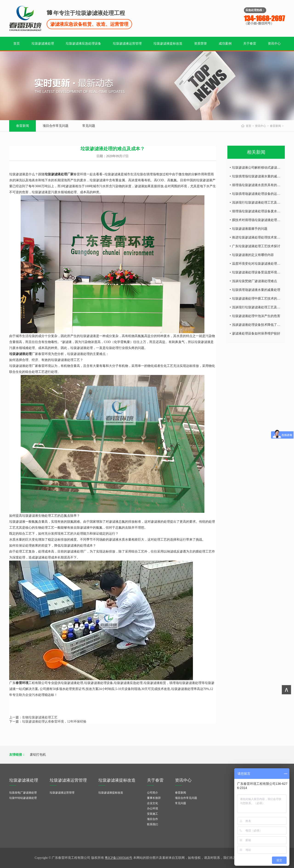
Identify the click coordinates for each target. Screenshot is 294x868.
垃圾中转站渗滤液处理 (23, 798)
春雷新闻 (23, 126)
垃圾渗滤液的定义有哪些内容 (253, 255)
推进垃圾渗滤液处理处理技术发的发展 (259, 237)
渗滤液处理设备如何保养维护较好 (256, 333)
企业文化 (153, 803)
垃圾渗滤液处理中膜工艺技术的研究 (258, 299)
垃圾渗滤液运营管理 (127, 44)
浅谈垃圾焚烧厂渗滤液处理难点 (254, 281)
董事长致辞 (154, 798)
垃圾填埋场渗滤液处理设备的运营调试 (259, 194)
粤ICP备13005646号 (119, 858)
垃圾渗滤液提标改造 (168, 44)
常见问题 (89, 126)
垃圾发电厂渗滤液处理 (23, 793)
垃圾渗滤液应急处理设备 (83, 44)
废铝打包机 (38, 755)
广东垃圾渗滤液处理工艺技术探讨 (256, 246)
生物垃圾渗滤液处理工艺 (40, 717)
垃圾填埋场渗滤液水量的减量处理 (256, 290)
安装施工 (153, 814)
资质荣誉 (201, 44)
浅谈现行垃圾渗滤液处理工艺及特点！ (259, 203)
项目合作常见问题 (56, 126)
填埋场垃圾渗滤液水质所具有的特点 (258, 185)
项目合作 (153, 819)
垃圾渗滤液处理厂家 (59, 174)
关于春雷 (250, 44)
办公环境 (153, 808)
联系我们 (153, 824)
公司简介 (153, 793)
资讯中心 (274, 44)
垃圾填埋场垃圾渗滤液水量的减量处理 (259, 176)
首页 (17, 44)
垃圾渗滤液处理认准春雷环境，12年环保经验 (54, 722)
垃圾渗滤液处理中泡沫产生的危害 (256, 316)
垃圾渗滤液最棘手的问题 (250, 229)
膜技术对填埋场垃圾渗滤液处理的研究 (259, 220)
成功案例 (225, 44)
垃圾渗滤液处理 (43, 44)
